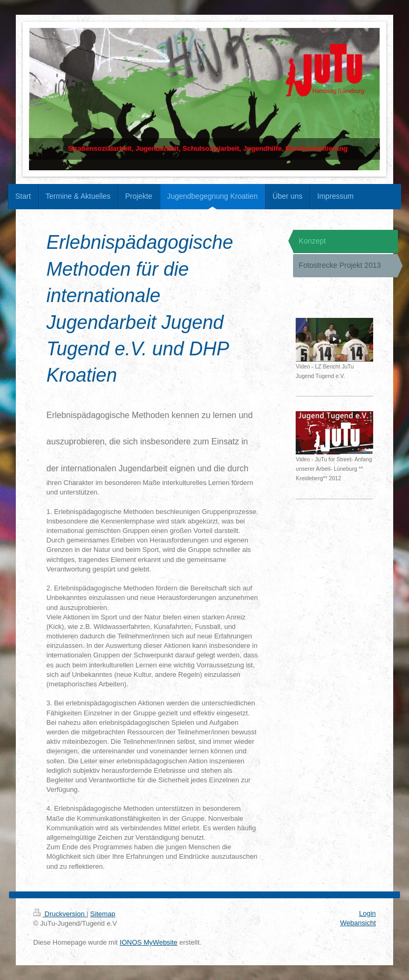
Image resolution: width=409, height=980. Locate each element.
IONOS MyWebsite (149, 942)
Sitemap (103, 914)
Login (367, 913)
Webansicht (358, 923)
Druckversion (60, 914)
